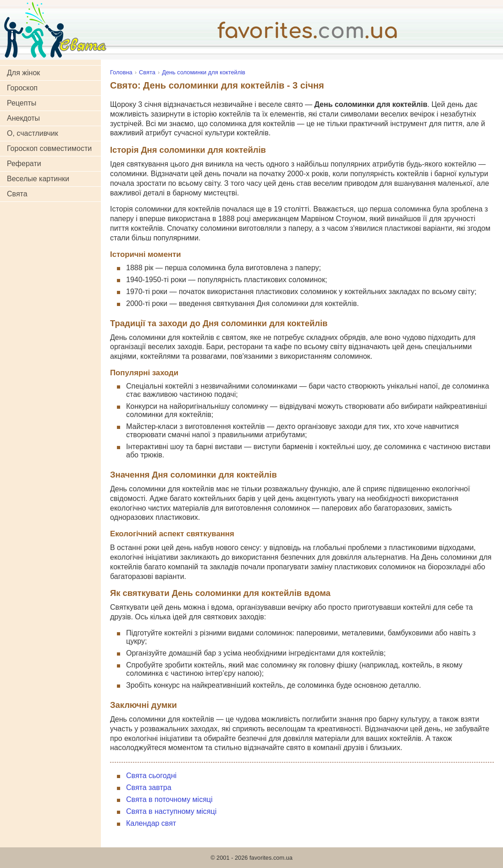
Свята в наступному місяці (171, 811)
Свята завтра (149, 787)
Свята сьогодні (151, 776)
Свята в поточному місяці (169, 799)
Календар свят (151, 823)
